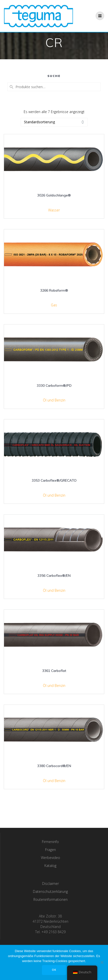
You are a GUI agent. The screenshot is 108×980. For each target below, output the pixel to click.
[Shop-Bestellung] (54, 122)
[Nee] (102, 962)
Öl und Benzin (54, 400)
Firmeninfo (50, 842)
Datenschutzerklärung (50, 891)
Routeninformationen (51, 899)
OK (54, 970)
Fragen (51, 850)
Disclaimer (51, 883)
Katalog (50, 866)
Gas (54, 305)
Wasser (54, 210)
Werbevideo (51, 858)
